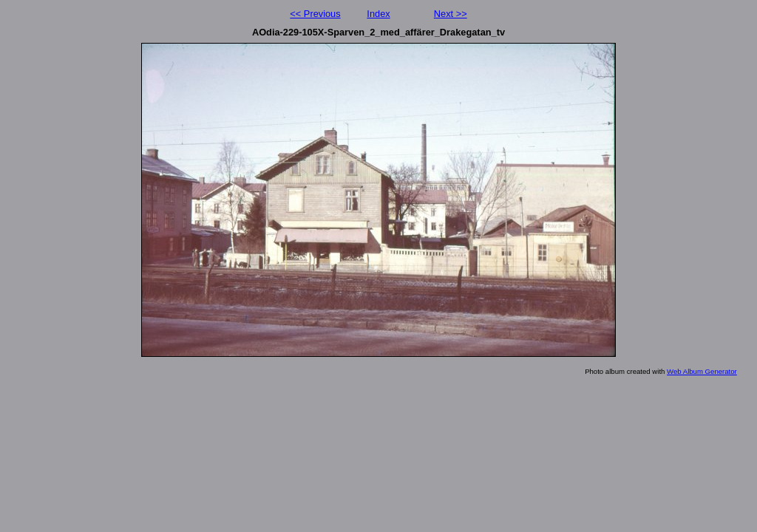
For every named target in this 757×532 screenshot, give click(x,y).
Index (378, 14)
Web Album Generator (702, 371)
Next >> (451, 14)
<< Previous (315, 14)
